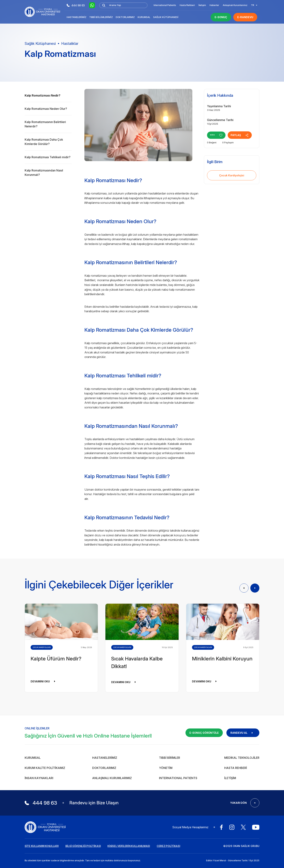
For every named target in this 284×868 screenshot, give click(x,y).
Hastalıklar (70, 44)
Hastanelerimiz (77, 17)
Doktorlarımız (125, 17)
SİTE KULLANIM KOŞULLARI (42, 846)
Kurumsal (144, 17)
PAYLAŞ (244, 135)
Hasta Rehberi (187, 5)
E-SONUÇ (221, 17)
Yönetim (166, 768)
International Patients (165, 5)
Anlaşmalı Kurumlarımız (235, 5)
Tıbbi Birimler (170, 758)
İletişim (202, 5)
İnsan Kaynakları (39, 778)
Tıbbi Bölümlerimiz (101, 17)
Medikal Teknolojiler (242, 758)
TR (254, 5)
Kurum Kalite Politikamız (45, 768)
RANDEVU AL (243, 733)
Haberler (214, 5)
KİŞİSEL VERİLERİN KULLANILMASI (129, 846)
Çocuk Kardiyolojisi (232, 175)
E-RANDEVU (245, 17)
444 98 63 (76, 5)
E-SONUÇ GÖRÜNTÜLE (204, 733)
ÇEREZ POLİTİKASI (168, 846)
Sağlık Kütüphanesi (166, 17)
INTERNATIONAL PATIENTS (178, 778)
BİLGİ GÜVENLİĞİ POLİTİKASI (83, 846)
